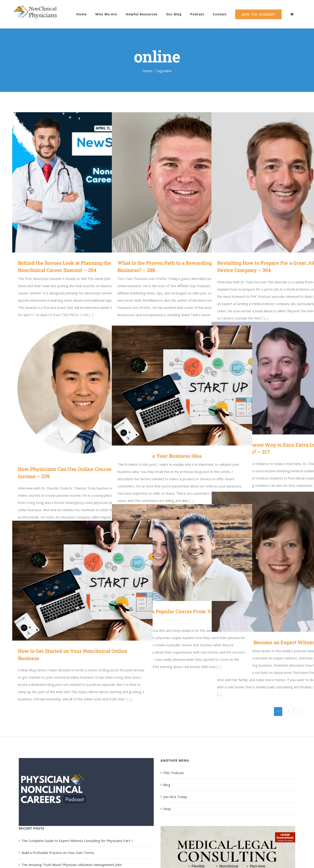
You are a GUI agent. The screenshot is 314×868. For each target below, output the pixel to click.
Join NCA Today (175, 797)
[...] (219, 694)
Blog (167, 785)
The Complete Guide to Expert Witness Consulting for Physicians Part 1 (77, 841)
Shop (167, 809)
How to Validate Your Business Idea (159, 456)
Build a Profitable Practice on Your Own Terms (58, 853)
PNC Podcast (174, 773)
